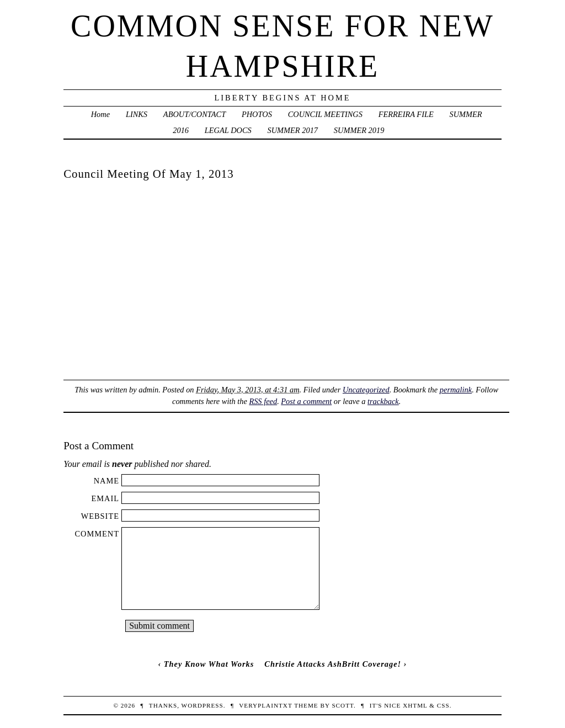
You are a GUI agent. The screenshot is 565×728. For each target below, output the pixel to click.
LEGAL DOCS (228, 130)
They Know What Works (209, 664)
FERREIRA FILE (406, 114)
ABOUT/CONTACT (194, 114)
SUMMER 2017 (293, 130)
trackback (383, 401)
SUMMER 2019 (359, 130)
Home (100, 114)
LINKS (137, 114)
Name (106, 481)
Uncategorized (366, 390)
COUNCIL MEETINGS (325, 114)
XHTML (415, 705)
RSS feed (263, 401)
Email (105, 498)
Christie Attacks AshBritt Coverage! (333, 664)
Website (100, 516)
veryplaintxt (265, 705)
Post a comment (306, 401)
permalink (456, 390)
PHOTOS (257, 114)
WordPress (202, 705)
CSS (443, 705)
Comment (97, 534)
